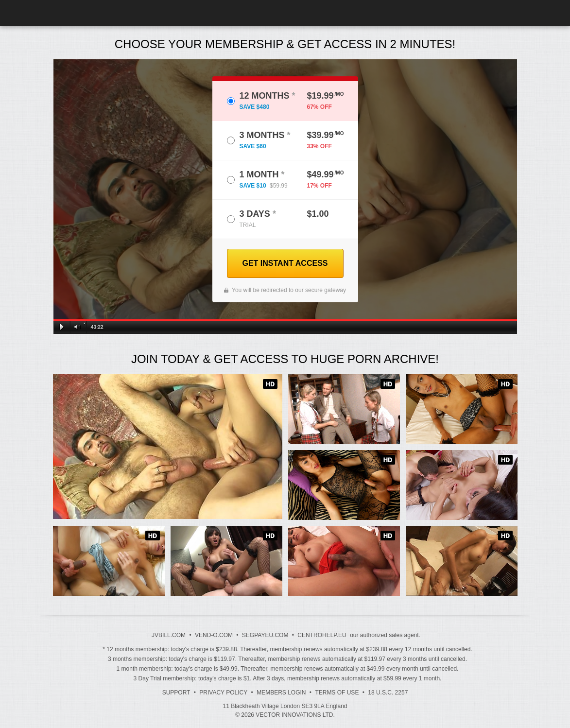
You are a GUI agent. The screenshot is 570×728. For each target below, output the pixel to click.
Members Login (281, 693)
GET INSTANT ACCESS (285, 263)
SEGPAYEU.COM (265, 635)
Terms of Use (337, 693)
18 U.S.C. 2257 (388, 693)
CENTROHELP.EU (322, 635)
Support (176, 693)
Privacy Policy (223, 693)
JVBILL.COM (169, 635)
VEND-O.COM (214, 635)
